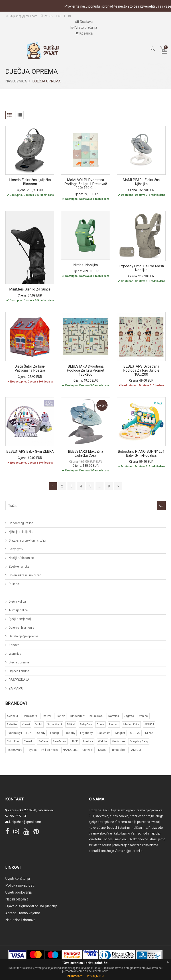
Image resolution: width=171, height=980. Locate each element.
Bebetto (12, 724)
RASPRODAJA (19, 680)
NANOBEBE (70, 750)
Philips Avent (50, 750)
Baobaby (69, 733)
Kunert (26, 724)
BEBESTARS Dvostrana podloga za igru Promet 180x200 (85, 370)
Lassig (54, 733)
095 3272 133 (50, 16)
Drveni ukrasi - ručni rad (25, 575)
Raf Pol (46, 716)
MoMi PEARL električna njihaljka (141, 182)
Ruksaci (14, 584)
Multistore (118, 741)
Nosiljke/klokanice (21, 558)
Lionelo (61, 716)
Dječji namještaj (20, 619)
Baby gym (16, 549)
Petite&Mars (14, 750)
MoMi (39, 724)
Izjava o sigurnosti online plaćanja (31, 906)
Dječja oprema (19, 662)
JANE (75, 741)
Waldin (102, 741)
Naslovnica (16, 81)
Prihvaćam (75, 976)
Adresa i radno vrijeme (23, 913)
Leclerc (114, 724)
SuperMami (55, 724)
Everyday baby (139, 741)
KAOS (102, 750)
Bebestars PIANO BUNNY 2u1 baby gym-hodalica (141, 453)
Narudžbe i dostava (20, 920)
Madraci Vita (131, 724)
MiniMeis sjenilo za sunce (30, 289)
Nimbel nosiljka (85, 265)
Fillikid (71, 724)
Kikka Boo (96, 716)
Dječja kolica (17, 602)
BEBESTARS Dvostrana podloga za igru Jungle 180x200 (141, 370)
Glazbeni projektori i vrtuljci (27, 540)
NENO (149, 733)
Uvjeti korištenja (18, 879)
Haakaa (88, 741)
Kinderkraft (77, 716)
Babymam (104, 733)
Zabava (14, 645)
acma (100, 724)
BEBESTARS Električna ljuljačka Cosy (85, 453)
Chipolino (13, 741)
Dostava (84, 22)
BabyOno (86, 724)
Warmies (15, 654)
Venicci (144, 716)
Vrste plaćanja (84, 28)
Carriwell (88, 750)
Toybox (32, 750)
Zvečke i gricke (19, 567)
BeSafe (43, 741)
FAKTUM (135, 750)
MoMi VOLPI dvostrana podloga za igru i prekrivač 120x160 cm (86, 184)
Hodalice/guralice (21, 523)
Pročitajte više (96, 976)
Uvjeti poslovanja (18, 892)
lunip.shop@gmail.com (21, 16)
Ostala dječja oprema (24, 636)
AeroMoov (60, 741)
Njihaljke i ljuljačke (21, 532)
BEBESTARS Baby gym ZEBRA (30, 451)
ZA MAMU (16, 688)
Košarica (84, 33)
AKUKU (149, 724)
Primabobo (118, 750)
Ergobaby (86, 733)
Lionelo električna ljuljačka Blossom (30, 182)
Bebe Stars (30, 716)
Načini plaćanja (17, 899)
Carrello (29, 741)
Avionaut (12, 716)
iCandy (41, 733)
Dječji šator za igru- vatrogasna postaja (30, 368)
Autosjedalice (18, 610)
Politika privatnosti (20, 885)
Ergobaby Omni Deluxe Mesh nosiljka (141, 268)
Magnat (120, 733)
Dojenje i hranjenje (21, 628)
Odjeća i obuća (19, 671)
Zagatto (129, 716)
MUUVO (135, 733)
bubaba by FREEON (19, 733)
